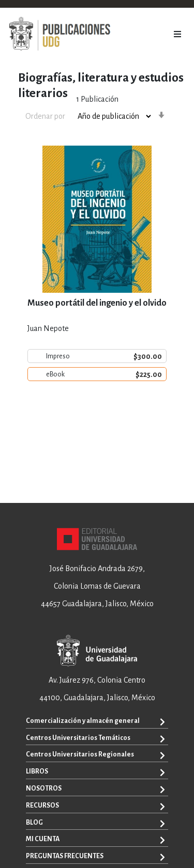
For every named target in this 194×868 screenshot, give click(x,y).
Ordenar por (45, 116)
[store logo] (59, 34)
